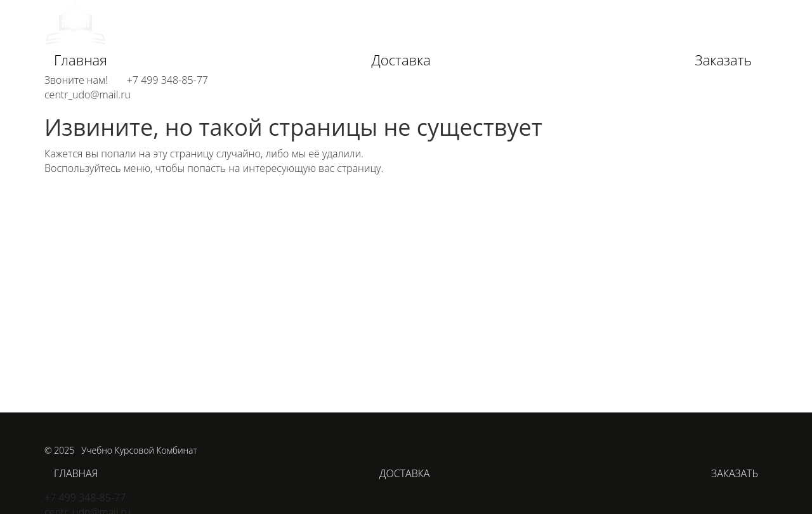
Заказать (723, 60)
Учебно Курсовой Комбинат (139, 450)
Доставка (401, 60)
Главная (81, 60)
